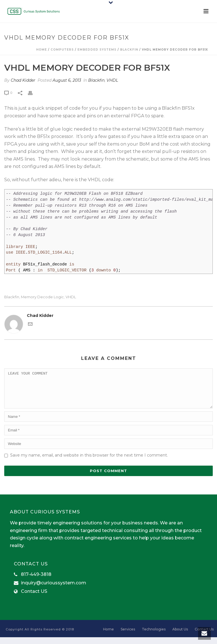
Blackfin (129, 50)
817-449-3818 (36, 581)
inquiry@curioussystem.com (54, 590)
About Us (180, 636)
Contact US (34, 598)
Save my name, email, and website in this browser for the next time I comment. (89, 462)
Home (42, 50)
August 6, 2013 (67, 80)
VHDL (112, 80)
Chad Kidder (23, 80)
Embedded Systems (97, 50)
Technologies (154, 636)
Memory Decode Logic (42, 297)
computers (62, 50)
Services (128, 636)
